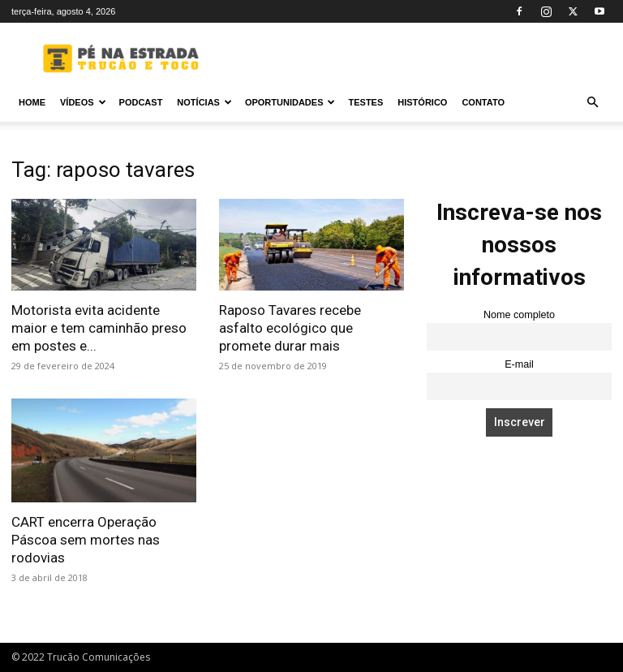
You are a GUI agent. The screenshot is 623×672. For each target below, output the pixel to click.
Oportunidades (290, 102)
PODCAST (141, 102)
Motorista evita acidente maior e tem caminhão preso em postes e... (99, 328)
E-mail (519, 364)
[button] (592, 103)
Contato (483, 102)
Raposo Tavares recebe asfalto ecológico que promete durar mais (290, 328)
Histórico (422, 102)
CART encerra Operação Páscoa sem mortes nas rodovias (86, 540)
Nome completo (519, 315)
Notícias (204, 102)
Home (32, 102)
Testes (365, 102)
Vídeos (83, 102)
